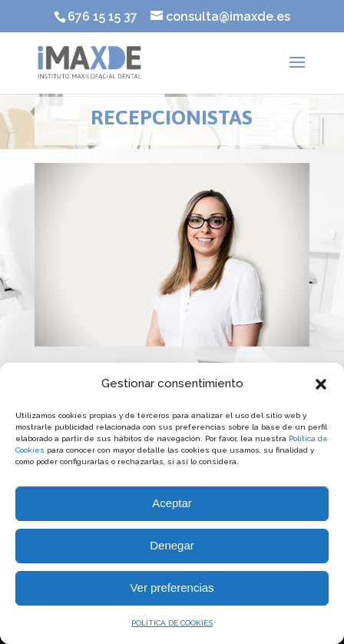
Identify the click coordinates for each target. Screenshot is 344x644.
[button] (321, 384)
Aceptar (172, 503)
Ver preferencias (172, 588)
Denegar (172, 545)
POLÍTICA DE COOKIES (172, 623)
